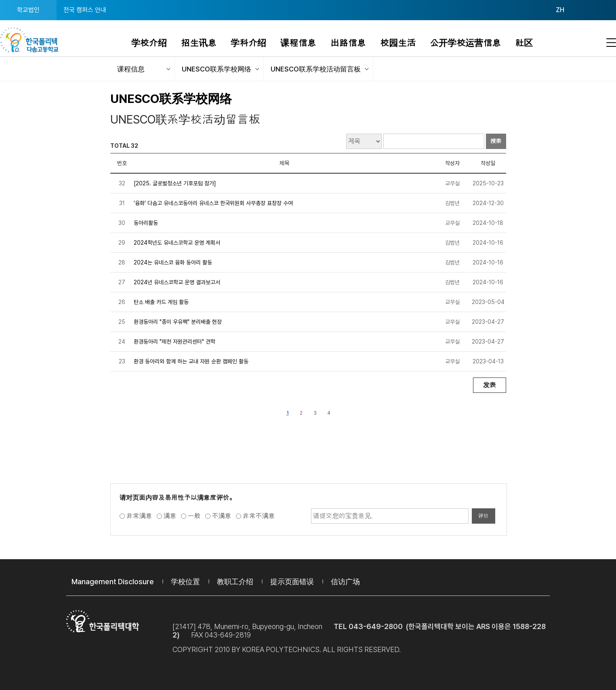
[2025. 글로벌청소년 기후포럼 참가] (175, 183)
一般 (194, 516)
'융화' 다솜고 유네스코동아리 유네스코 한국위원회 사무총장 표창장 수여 (213, 203)
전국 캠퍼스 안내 (85, 10)
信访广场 (345, 582)
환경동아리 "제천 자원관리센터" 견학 (174, 342)
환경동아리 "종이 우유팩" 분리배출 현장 (178, 322)
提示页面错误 (292, 582)
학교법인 (28, 10)
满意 (170, 516)
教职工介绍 (235, 582)
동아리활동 (146, 223)
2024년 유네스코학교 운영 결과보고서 (177, 282)
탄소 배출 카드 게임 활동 (161, 302)
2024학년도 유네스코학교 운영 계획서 (177, 243)
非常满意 (139, 516)
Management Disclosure (113, 582)
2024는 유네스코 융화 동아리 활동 (173, 262)
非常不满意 (259, 516)
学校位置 (185, 582)
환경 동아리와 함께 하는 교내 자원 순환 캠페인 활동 (191, 361)
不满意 (222, 516)
